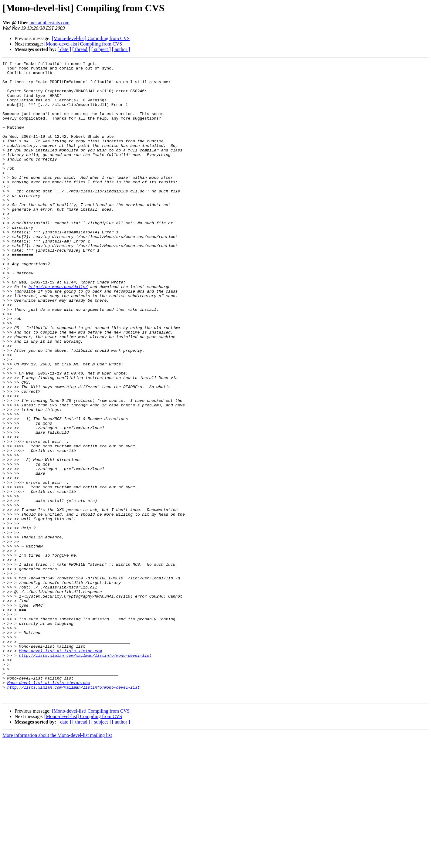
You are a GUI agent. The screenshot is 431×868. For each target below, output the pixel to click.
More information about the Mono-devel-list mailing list (57, 863)
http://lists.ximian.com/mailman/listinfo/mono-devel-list (85, 775)
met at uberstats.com (49, 23)
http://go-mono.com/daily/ (58, 332)
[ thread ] (81, 49)
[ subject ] (101, 49)
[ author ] (121, 49)
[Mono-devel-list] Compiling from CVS (91, 38)
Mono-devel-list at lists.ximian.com (61, 769)
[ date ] (64, 49)
